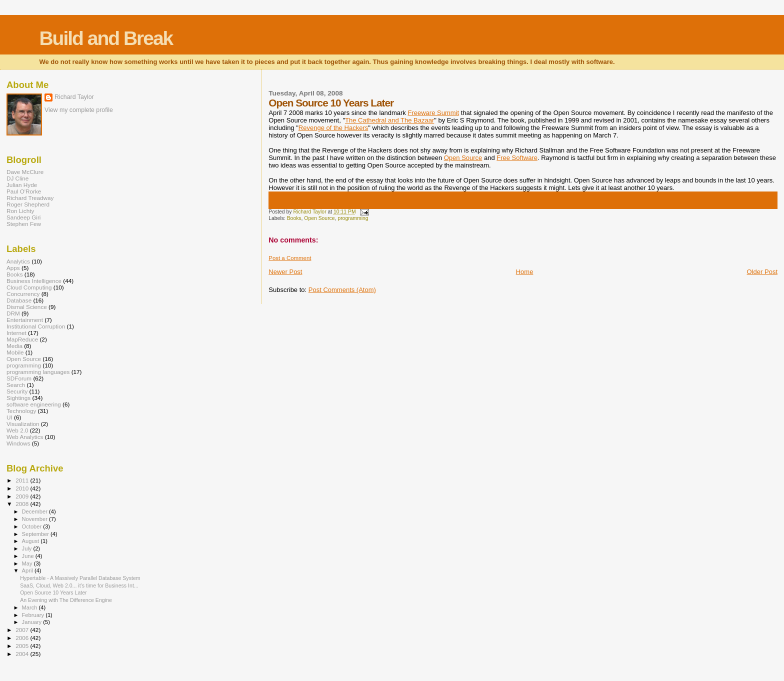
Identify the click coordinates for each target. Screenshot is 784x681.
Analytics (18, 261)
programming (353, 218)
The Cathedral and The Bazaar (389, 120)
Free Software (517, 158)
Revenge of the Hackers (333, 128)
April (28, 570)
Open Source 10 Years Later (53, 592)
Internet (16, 333)
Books (294, 218)
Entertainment (25, 320)
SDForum (19, 378)
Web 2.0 (17, 430)
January (33, 622)
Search (16, 385)
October (33, 526)
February (34, 615)
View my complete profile (79, 110)
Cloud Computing (29, 287)
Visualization (23, 424)
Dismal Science (27, 307)
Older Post (762, 272)
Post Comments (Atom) (342, 290)
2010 (23, 488)
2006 (23, 638)
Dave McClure (25, 172)
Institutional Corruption (36, 326)
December (35, 511)
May (28, 563)
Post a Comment (290, 258)
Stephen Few (24, 224)
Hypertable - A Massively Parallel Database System (80, 578)
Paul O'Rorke (24, 191)
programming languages (38, 372)
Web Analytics (25, 437)
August (31, 541)
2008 (23, 504)
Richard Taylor (74, 97)
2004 (23, 654)
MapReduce (22, 339)
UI (9, 417)
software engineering (34, 404)
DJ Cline (17, 178)
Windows (18, 443)
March (30, 607)
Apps (13, 268)
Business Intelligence (34, 281)
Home (525, 272)
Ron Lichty (20, 211)
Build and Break (106, 38)
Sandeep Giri (23, 217)
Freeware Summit (433, 113)
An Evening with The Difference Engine (66, 600)
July (28, 548)
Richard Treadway (30, 198)
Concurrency (23, 294)
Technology (21, 411)
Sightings (18, 398)
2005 (23, 646)
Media (14, 346)
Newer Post (285, 272)
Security (17, 391)
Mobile (15, 352)
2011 (23, 480)
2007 (23, 630)
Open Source (463, 158)
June (29, 556)
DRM (13, 313)
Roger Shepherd (28, 204)
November (35, 519)
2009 (23, 496)
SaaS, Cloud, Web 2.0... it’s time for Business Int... (79, 585)
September (36, 534)
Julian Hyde (22, 185)
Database (19, 300)
